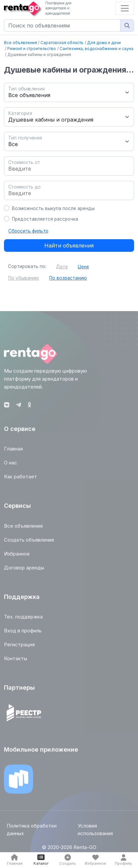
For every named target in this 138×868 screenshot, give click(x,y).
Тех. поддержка (23, 619)
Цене (83, 267)
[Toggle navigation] (125, 8)
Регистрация (19, 647)
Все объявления (21, 43)
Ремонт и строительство (32, 49)
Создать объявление (29, 542)
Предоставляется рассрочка (45, 219)
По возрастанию (68, 278)
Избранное (17, 555)
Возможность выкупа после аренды (53, 208)
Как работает (21, 479)
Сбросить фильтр (28, 231)
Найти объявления (69, 245)
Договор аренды (24, 569)
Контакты (16, 660)
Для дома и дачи (104, 43)
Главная (13, 451)
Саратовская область (62, 43)
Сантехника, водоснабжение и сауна (96, 49)
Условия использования (95, 832)
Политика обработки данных (32, 832)
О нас (11, 465)
